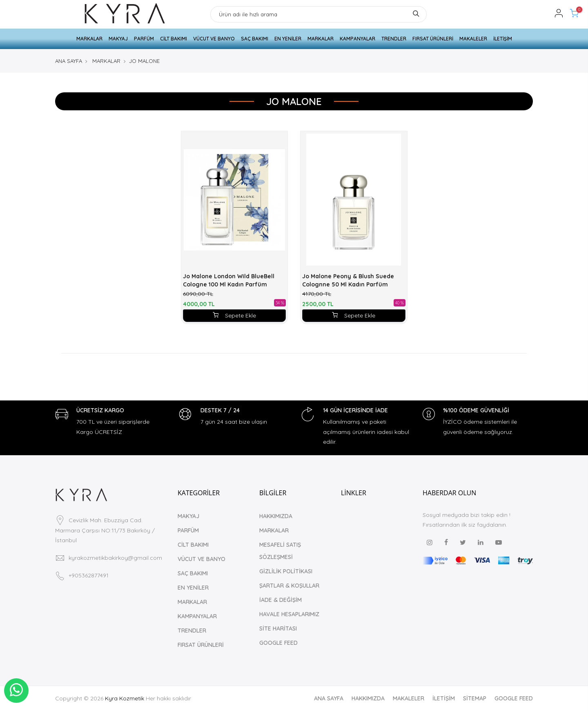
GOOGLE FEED (278, 643)
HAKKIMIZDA (276, 516)
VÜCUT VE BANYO (214, 39)
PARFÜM (144, 39)
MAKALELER (473, 39)
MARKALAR (89, 39)
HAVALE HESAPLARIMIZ (289, 614)
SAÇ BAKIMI (255, 39)
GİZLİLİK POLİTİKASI (286, 571)
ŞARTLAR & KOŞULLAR (289, 586)
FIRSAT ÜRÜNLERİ (433, 39)
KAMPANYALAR (357, 39)
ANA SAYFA (69, 61)
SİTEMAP (475, 698)
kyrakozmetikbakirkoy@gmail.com (115, 558)
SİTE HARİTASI (278, 628)
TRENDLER (394, 39)
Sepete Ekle (234, 315)
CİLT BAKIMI (174, 39)
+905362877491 (89, 575)
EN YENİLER (288, 39)
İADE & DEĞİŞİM (281, 600)
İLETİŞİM (503, 39)
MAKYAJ (118, 39)
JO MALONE (144, 61)
